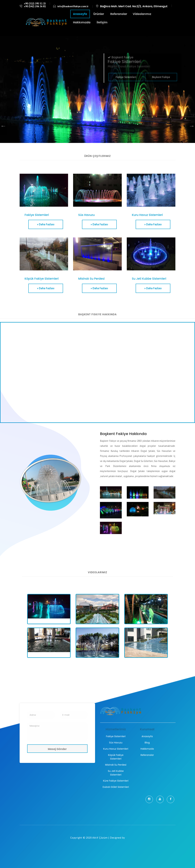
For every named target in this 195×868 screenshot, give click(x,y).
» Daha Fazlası (46, 224)
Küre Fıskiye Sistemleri (116, 781)
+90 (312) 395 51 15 (35, 3)
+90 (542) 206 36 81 (35, 6)
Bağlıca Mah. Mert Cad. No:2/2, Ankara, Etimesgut (134, 6)
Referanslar (147, 755)
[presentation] (3, 126)
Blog (147, 743)
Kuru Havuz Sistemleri (116, 749)
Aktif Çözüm (100, 838)
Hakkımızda (147, 749)
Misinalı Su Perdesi (116, 765)
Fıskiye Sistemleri (116, 736)
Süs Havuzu (116, 743)
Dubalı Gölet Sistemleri (116, 787)
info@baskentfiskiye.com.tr (73, 6)
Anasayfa (147, 736)
